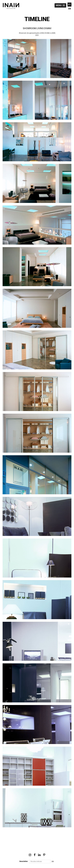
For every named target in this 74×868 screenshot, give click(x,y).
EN (70, 9)
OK (53, 861)
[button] (60, 5)
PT (69, 5)
